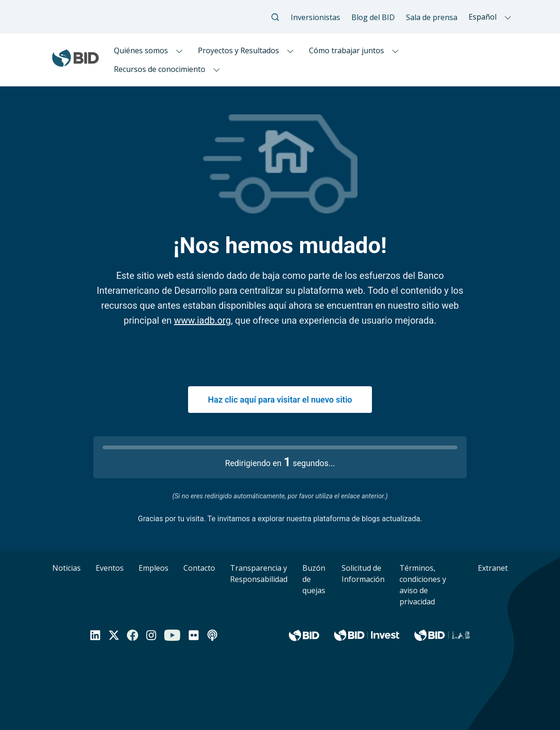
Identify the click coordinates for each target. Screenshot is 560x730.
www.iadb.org (203, 320)
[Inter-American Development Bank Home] (76, 63)
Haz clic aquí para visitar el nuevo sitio (280, 400)
